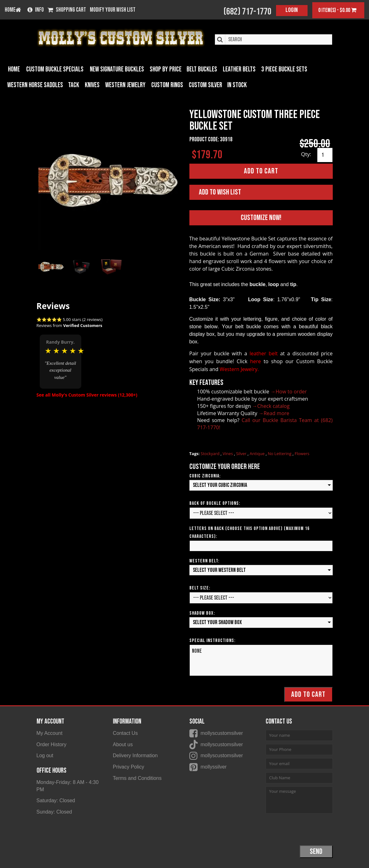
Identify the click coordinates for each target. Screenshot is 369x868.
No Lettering (280, 454)
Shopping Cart (67, 10)
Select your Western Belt (219, 570)
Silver (242, 454)
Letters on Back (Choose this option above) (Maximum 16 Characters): (249, 532)
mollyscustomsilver (222, 733)
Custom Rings (167, 85)
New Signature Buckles (117, 69)
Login (292, 10)
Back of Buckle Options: (215, 503)
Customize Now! (261, 217)
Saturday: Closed (56, 800)
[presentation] (314, 829)
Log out (45, 755)
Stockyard (211, 454)
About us (123, 744)
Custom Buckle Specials (55, 69)
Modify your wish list (113, 10)
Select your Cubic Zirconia (220, 485)
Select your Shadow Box (217, 622)
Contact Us (125, 733)
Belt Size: (200, 588)
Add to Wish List (220, 192)
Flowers (302, 454)
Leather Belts (239, 69)
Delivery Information (135, 755)
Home (14, 69)
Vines (228, 454)
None (261, 660)
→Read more (274, 413)
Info (36, 10)
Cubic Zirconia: (205, 476)
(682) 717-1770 (247, 12)
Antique (258, 454)
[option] (61, 361)
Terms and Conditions (137, 778)
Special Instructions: (212, 641)
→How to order (289, 392)
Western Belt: (204, 561)
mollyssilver (214, 767)
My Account (50, 733)
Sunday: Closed (54, 812)
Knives (92, 85)
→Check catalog (271, 406)
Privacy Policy (129, 767)
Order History (52, 744)
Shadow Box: (202, 613)
